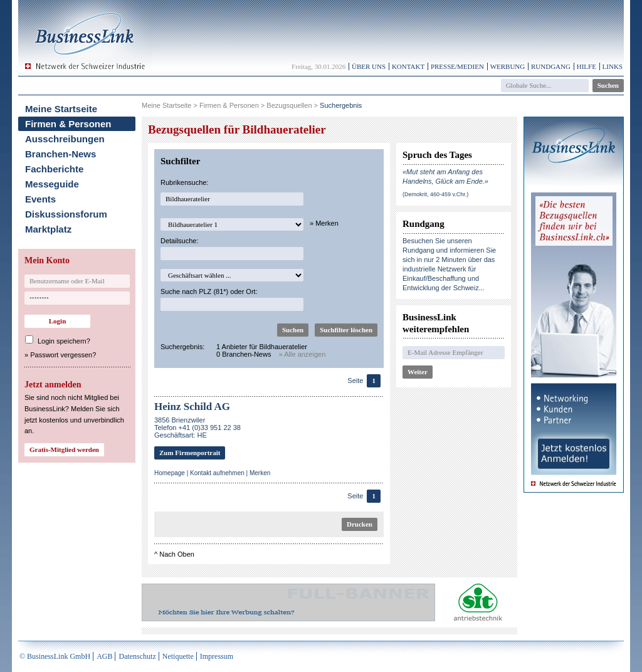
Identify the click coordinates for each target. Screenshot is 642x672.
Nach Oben (177, 554)
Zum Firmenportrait (190, 453)
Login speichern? (64, 341)
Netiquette (178, 656)
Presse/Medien (457, 66)
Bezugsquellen (289, 105)
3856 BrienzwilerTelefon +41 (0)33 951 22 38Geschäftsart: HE (197, 428)
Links (613, 66)
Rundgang (551, 66)
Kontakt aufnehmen (217, 473)
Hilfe (587, 66)
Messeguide (52, 184)
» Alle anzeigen (303, 354)
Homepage (170, 473)
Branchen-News (61, 154)
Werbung (508, 66)
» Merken (324, 223)
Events (40, 199)
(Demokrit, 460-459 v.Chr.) (435, 194)
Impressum (217, 656)
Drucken (360, 524)
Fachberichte (54, 169)
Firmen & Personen (68, 124)
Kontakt (408, 66)
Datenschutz (137, 656)
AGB (104, 656)
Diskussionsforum (66, 214)
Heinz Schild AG (192, 407)
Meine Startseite (61, 109)
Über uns (369, 66)
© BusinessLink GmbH (55, 656)
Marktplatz (48, 229)
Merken (260, 473)
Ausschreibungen (65, 139)
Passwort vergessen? (63, 355)
